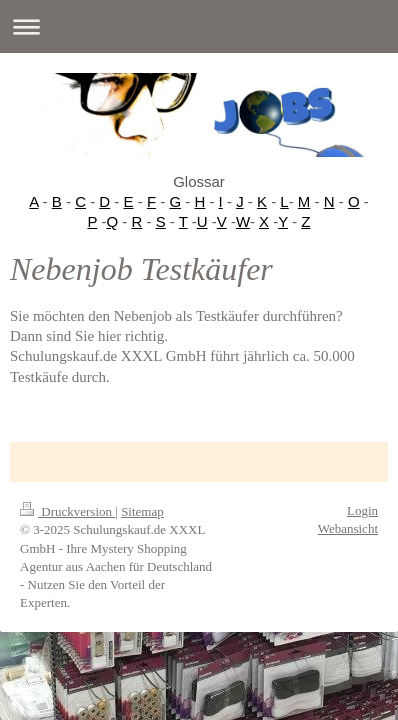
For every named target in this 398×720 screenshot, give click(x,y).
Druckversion (67, 511)
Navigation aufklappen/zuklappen (199, 26)
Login (362, 510)
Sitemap (142, 511)
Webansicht (348, 528)
